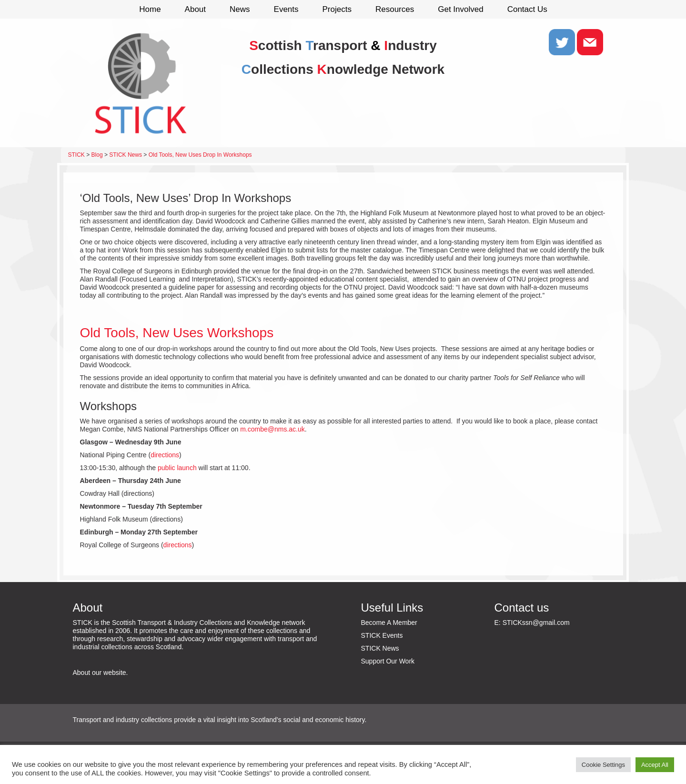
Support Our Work (388, 661)
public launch (177, 468)
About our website (100, 673)
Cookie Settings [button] (603, 765)
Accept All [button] (655, 765)
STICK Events (382, 635)
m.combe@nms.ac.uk (272, 429)
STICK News (380, 648)
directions (165, 455)
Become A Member (389, 623)
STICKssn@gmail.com (536, 623)
